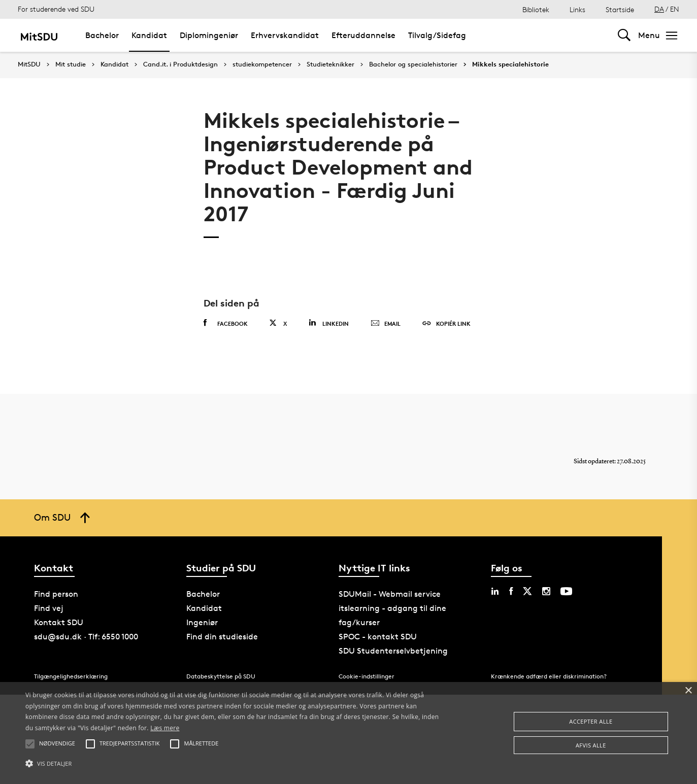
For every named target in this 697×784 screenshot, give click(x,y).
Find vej (49, 608)
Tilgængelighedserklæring (71, 676)
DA (659, 9)
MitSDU (29, 64)
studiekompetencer (262, 64)
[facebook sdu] (511, 591)
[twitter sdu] (527, 591)
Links (577, 9)
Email (386, 324)
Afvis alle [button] (591, 745)
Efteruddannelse (363, 35)
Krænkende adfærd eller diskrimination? (549, 676)
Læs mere (165, 728)
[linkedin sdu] (495, 591)
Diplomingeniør (209, 35)
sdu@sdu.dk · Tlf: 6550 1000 (86, 637)
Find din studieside (222, 637)
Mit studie (71, 64)
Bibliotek (536, 9)
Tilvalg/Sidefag (437, 35)
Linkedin (329, 323)
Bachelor (102, 35)
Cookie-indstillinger (367, 676)
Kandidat (149, 35)
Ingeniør (202, 622)
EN (675, 9)
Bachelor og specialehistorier (413, 64)
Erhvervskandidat (285, 35)
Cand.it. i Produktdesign (180, 64)
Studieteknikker (330, 64)
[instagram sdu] (546, 591)
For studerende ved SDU (56, 9)
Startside (620, 9)
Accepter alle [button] (591, 721)
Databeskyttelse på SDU (221, 676)
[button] (235, 764)
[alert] (349, 733)
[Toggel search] (624, 35)
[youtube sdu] (566, 591)
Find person (56, 594)
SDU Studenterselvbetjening (393, 651)
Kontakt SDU (59, 622)
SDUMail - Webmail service (390, 594)
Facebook (226, 323)
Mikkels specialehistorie (510, 64)
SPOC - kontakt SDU (378, 637)
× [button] (688, 691)
